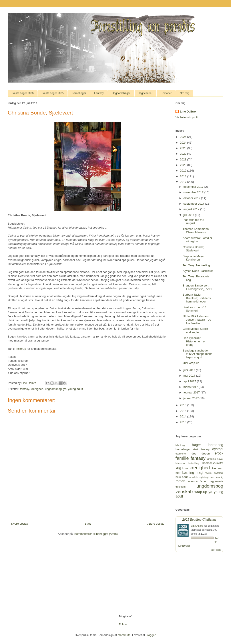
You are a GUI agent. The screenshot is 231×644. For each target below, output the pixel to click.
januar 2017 (191, 398)
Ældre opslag (156, 524)
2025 (184, 137)
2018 (184, 176)
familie (182, 458)
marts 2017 (191, 387)
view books (216, 550)
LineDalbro (197, 526)
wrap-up (201, 492)
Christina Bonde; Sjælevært (193, 249)
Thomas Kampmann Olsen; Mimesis (196, 231)
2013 (184, 422)
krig (178, 468)
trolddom (180, 487)
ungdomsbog (53, 389)
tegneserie (216, 481)
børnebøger (183, 449)
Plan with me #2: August (193, 222)
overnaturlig (216, 477)
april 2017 (190, 381)
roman (180, 481)
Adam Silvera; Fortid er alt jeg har (197, 240)
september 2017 (194, 204)
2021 (184, 159)
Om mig (185, 93)
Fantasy (99, 93)
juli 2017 (189, 215)
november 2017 (194, 192)
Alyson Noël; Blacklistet (198, 271)
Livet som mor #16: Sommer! (195, 309)
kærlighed (37, 389)
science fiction (197, 481)
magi (199, 473)
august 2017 (192, 209)
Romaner (166, 93)
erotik (219, 453)
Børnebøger (79, 93)
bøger (196, 445)
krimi (185, 468)
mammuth (124, 635)
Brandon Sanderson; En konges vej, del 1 (197, 287)
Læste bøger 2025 (53, 93)
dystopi (218, 449)
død (194, 453)
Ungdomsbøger (121, 93)
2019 (184, 171)
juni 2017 (190, 370)
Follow (123, 624)
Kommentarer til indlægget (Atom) (96, 534)
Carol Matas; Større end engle (195, 331)
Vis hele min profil (187, 117)
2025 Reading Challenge (199, 519)
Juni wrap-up (191, 363)
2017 (184, 182)
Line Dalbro (188, 112)
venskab (184, 491)
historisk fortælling (187, 463)
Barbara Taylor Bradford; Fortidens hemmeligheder (197, 298)
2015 (184, 411)
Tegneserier (146, 93)
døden (206, 453)
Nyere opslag (20, 524)
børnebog (216, 445)
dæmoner (181, 453)
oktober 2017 (192, 198)
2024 (184, 143)
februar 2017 (192, 392)
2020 (184, 165)
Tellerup (21, 349)
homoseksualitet (213, 463)
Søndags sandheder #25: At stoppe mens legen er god (197, 354)
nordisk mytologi (199, 477)
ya (65, 389)
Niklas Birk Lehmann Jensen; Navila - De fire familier (197, 320)
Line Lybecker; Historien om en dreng (194, 341)
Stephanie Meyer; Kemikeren (194, 258)
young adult (75, 389)
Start (88, 524)
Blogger (151, 635)
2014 (184, 416)
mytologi (218, 473)
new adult (182, 477)
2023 (184, 148)
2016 (184, 405)
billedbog (180, 445)
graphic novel (215, 459)
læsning (188, 473)
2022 (184, 154)
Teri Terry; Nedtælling (196, 265)
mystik (208, 473)
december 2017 (194, 187)
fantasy (25, 389)
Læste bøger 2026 (23, 93)
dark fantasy (202, 449)
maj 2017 (190, 376)
